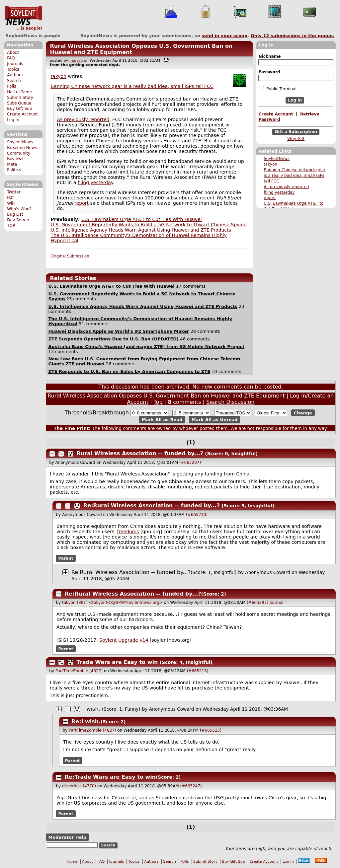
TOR (11, 226)
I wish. (92, 709)
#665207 (190, 463)
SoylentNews (23, 18)
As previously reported (286, 187)
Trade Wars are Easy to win (117, 662)
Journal (277, 603)
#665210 (197, 515)
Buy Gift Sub (19, 109)
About (13, 52)
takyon (270, 164)
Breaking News (22, 148)
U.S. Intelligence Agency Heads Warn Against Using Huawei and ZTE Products (141, 230)
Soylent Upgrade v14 (124, 640)
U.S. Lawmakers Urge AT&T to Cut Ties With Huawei (142, 219)
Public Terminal (278, 89)
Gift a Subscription (296, 132)
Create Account (22, 114)
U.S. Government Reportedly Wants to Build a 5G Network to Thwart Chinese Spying (149, 225)
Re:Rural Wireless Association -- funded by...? (152, 506)
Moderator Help (67, 837)
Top (158, 402)
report (270, 198)
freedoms (128, 532)
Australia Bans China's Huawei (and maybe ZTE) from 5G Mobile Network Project (146, 347)
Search (14, 81)
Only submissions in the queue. (293, 36)
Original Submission (70, 256)
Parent (66, 558)
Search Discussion (230, 402)
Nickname (269, 56)
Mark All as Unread (215, 420)
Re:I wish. (86, 722)
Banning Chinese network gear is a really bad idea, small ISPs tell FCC (295, 176)
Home (72, 862)
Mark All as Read (162, 420)
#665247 (191, 786)
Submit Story (20, 98)
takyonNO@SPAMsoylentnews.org (126, 603)
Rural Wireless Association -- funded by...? (140, 453)
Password (269, 72)
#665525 (211, 730)
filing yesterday (279, 192)
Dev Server (18, 220)
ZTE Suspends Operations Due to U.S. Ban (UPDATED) (113, 339)
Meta (12, 164)
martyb (76, 61)
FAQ (11, 58)
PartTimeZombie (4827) (79, 671)
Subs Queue (19, 103)
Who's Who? (19, 209)
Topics (13, 69)
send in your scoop (224, 36)
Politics (14, 170)
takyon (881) (75, 603)
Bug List (15, 214)
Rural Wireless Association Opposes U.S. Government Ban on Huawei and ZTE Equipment (166, 396)
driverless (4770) (79, 786)
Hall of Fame (19, 92)
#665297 (258, 603)
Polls (11, 86)
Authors (15, 75)
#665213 (198, 671)
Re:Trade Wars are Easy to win (110, 777)
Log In (13, 120)
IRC (10, 198)
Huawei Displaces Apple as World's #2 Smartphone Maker (119, 331)
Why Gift (296, 139)
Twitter (14, 192)
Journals (15, 64)
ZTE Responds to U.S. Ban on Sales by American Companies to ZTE (129, 371)
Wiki (11, 203)
